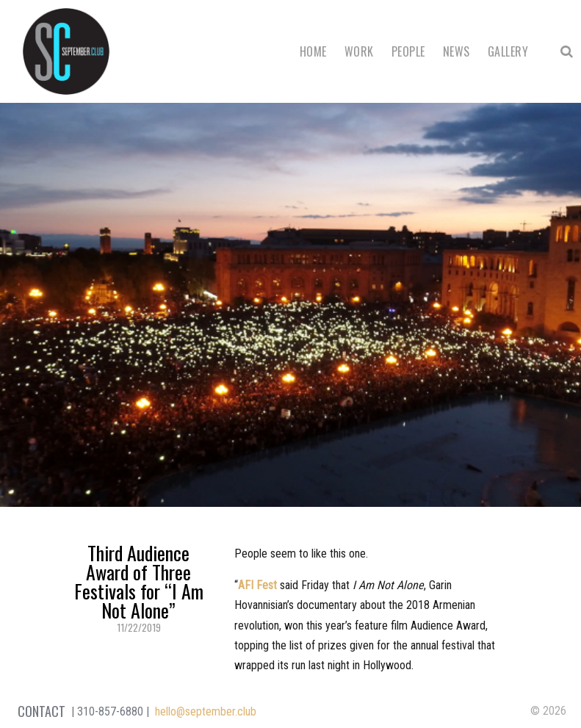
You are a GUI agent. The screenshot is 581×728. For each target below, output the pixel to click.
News (456, 51)
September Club (66, 51)
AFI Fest (257, 585)
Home (313, 51)
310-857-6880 (110, 711)
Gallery (508, 51)
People (408, 51)
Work (359, 51)
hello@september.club (206, 711)
